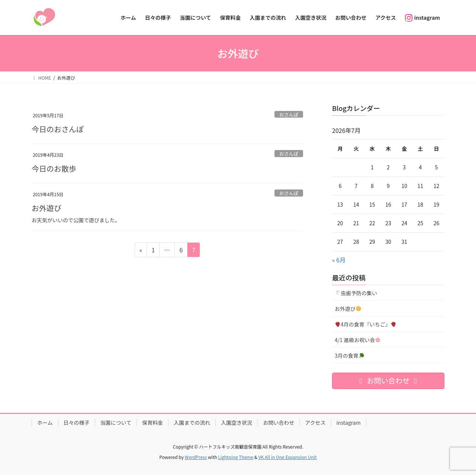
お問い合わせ (279, 423)
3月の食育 (349, 356)
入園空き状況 (237, 423)
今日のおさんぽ (58, 129)
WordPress (196, 457)
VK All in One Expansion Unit (288, 457)
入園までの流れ (192, 423)
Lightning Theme (236, 457)
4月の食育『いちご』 (366, 324)
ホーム (45, 423)
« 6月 (339, 260)
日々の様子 (77, 423)
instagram (349, 423)
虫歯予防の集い (356, 293)
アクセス (315, 423)
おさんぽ (289, 114)
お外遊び (46, 208)
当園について (116, 423)
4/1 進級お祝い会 (358, 340)
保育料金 (152, 423)
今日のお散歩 (54, 168)
